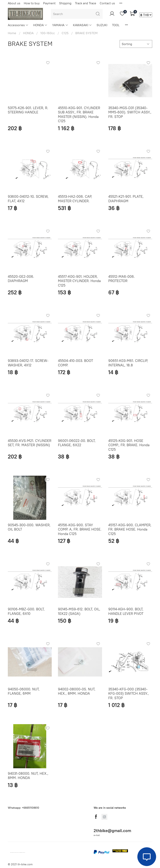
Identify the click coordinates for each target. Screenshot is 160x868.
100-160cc (48, 33)
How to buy (32, 3)
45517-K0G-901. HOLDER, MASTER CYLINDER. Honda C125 (79, 281)
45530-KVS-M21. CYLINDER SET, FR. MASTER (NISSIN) (30, 443)
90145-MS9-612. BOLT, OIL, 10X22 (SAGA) (79, 611)
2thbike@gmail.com (112, 831)
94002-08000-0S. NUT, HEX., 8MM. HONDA (77, 691)
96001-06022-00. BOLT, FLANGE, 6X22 (77, 443)
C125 (65, 33)
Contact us (107, 3)
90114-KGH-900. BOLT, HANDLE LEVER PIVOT (126, 611)
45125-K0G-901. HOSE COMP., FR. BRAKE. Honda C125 (129, 445)
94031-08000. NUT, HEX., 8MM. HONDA (28, 776)
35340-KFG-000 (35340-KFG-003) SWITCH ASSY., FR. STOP (129, 694)
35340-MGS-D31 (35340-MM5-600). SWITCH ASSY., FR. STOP (130, 112)
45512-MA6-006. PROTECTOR (122, 279)
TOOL (116, 25)
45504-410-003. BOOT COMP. (76, 363)
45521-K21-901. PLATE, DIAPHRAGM (126, 199)
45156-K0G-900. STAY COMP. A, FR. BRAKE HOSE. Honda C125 (80, 529)
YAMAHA (60, 25)
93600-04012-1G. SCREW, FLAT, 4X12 (28, 199)
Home (12, 33)
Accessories (18, 25)
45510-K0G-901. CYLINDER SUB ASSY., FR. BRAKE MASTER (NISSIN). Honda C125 (79, 114)
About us (14, 3)
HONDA (40, 25)
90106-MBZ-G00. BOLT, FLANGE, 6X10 (26, 611)
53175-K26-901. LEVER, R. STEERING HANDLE (28, 110)
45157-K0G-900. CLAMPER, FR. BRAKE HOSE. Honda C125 (130, 529)
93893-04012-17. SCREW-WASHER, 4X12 (28, 363)
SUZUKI (102, 25)
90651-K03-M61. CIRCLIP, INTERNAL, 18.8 (128, 363)
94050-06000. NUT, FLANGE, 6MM (24, 691)
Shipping (65, 3)
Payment (49, 3)
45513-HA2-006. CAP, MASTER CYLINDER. (75, 199)
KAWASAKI (82, 25)
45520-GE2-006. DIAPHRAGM (21, 279)
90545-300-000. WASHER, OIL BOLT (29, 527)
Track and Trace (86, 3)
